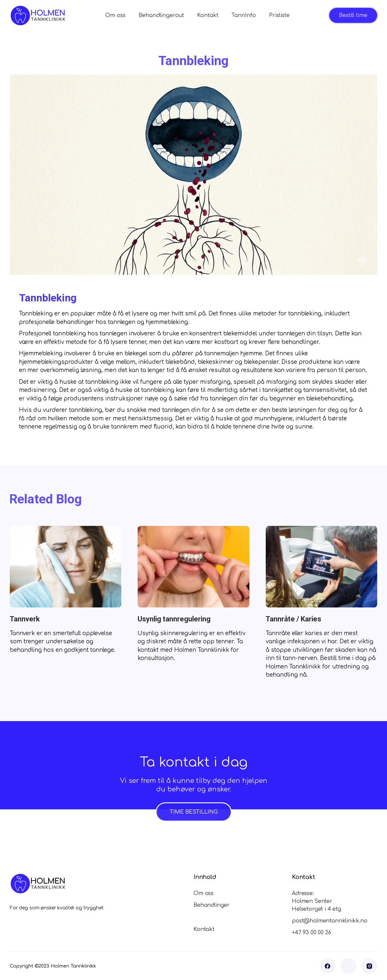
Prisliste (279, 15)
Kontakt (208, 15)
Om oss (115, 15)
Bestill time (353, 15)
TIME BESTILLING (194, 821)
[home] (38, 16)
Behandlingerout (161, 15)
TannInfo (244, 15)
